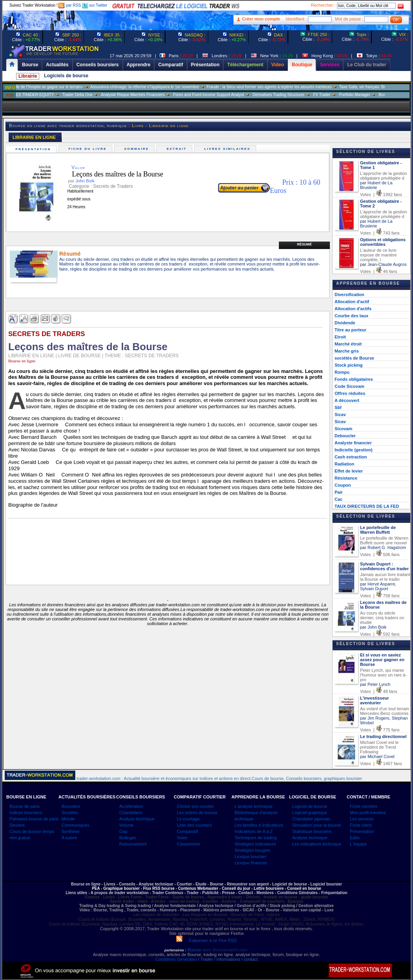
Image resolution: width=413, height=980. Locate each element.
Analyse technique (137, 819)
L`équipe (358, 844)
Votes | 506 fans (380, 555)
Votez (182, 838)
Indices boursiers (26, 813)
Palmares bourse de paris (34, 819)
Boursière (71, 806)
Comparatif (187, 831)
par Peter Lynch (375, 684)
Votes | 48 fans (379, 691)
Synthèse (71, 831)
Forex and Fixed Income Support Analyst (221, 95)
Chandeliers (131, 813)
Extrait (177, 149)
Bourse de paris (25, 806)
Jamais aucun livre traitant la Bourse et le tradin (385, 577)
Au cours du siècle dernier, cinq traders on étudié (382, 618)
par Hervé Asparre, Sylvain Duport (378, 586)
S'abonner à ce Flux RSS (206, 940)
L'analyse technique (254, 806)
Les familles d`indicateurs (259, 825)
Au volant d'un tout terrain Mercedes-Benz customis (385, 711)
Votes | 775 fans (380, 730)
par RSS (70, 5)
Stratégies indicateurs (255, 844)
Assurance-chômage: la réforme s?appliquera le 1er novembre (157, 87)
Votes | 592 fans (380, 634)
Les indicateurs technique (317, 844)
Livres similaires (228, 149)
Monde (68, 819)
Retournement (133, 844)
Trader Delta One (89, 95)
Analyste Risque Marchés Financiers (145, 95)
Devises (17, 825)
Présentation (34, 149)
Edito (355, 838)
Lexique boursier (250, 856)
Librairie (28, 76)
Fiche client (361, 825)
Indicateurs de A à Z (254, 831)
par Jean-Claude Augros (383, 264)
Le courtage (188, 819)
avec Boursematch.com (225, 950)
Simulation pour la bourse (317, 825)
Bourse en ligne (22, 361)
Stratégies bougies (252, 850)
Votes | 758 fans (380, 596)
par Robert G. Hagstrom (383, 547)
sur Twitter (95, 5)
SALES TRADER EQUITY (43, 95)
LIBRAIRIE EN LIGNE (34, 137)
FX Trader (334, 95)
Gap (123, 831)
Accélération (131, 806)
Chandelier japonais (311, 819)
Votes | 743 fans (380, 233)
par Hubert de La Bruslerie (376, 185)
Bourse (195, 950)
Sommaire (137, 149)
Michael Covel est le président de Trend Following (379, 747)
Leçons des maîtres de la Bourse (111, 174)
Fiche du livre (88, 149)
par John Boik (373, 627)
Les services (362, 819)
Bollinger (128, 838)
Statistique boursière (312, 831)
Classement (188, 844)
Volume (126, 825)
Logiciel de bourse (310, 806)
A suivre (69, 838)
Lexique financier (251, 863)
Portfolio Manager (367, 95)
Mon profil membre (368, 813)
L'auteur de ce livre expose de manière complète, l (378, 255)
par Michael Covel (377, 756)
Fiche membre (364, 806)
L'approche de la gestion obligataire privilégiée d (384, 176)
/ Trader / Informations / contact (227, 959)
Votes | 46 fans (379, 271)
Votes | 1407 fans (381, 764)
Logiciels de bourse (66, 76)
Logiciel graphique (310, 813)
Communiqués (76, 825)
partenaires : (175, 950)
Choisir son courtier (196, 806)
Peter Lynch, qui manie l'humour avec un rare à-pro (383, 675)
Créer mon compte (261, 19)
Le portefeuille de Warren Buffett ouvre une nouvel (384, 540)
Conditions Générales (176, 959)
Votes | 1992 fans (381, 195)
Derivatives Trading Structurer (291, 95)
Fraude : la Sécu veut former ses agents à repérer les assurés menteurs (281, 87)
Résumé (304, 244)
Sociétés (70, 813)
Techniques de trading (256, 838)
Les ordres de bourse (197, 813)
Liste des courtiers (194, 825)
